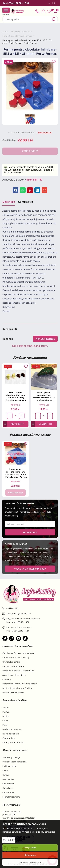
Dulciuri (6, 716)
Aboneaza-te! (30, 532)
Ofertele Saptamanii (11, 662)
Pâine (5, 725)
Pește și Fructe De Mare (13, 742)
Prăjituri (6, 712)
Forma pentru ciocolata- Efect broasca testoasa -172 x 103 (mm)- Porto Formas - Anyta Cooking (44, 396)
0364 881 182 (35, 180)
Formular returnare (11, 797)
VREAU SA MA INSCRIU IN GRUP (30, 569)
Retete (5, 770)
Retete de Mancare (11, 734)
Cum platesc (8, 788)
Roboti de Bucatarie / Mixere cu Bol (18, 671)
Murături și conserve (12, 729)
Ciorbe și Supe (9, 738)
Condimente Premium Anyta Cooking (19, 653)
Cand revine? (15, 493)
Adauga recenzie (45, 339)
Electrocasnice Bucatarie (13, 666)
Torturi (5, 708)
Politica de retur (10, 766)
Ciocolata (6, 679)
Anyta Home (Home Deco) (14, 675)
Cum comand (8, 784)
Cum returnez (9, 792)
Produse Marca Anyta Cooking (16, 657)
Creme (5, 721)
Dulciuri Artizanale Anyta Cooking (17, 688)
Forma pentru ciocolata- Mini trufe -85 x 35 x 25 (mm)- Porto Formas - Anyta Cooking (16, 396)
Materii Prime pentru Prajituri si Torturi (20, 684)
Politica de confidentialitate (14, 762)
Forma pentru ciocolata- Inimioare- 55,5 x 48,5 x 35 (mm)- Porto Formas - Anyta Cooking (15, 473)
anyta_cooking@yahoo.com (17, 613)
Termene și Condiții (11, 757)
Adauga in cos (14, 424)
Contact (6, 775)
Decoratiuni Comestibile (13, 693)
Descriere (9, 202)
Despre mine (8, 779)
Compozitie (25, 202)
